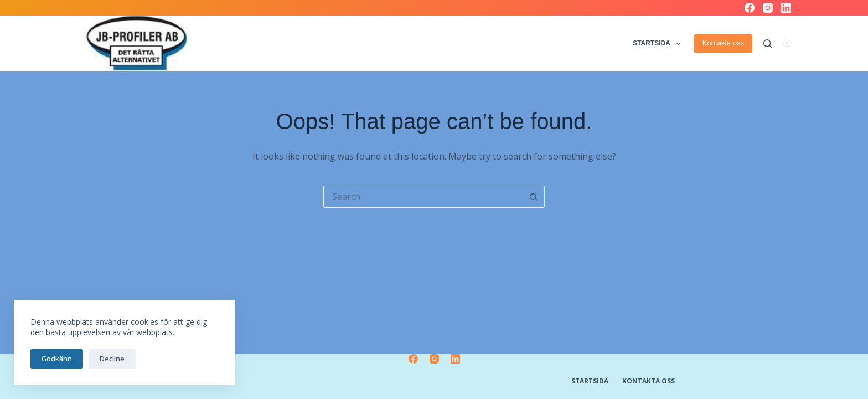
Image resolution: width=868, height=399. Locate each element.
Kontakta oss (723, 43)
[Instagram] (768, 8)
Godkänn (57, 359)
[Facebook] (750, 8)
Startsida (658, 44)
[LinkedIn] (786, 8)
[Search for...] (423, 197)
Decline (112, 359)
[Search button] (534, 197)
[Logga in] (787, 44)
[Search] (768, 44)
